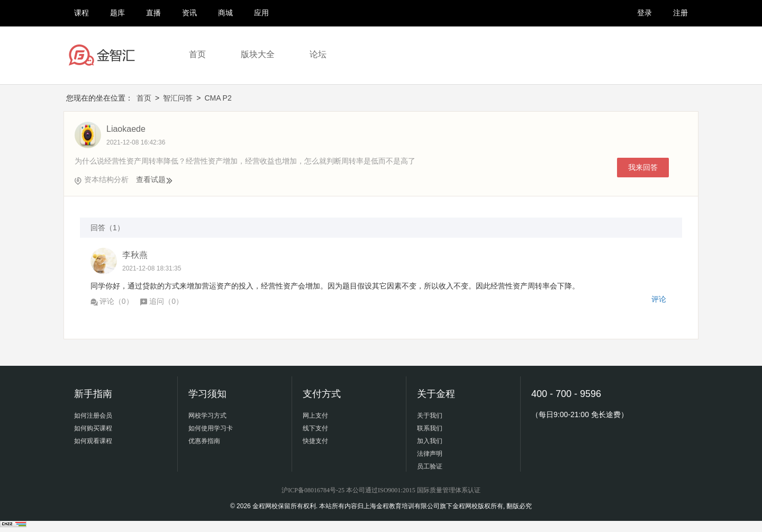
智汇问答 (178, 98)
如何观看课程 (93, 441)
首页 (197, 54)
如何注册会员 (93, 416)
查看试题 (155, 179)
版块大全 (258, 54)
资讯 (189, 13)
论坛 (318, 54)
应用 (261, 13)
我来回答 (643, 167)
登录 (645, 13)
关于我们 (430, 416)
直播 (153, 13)
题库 (117, 13)
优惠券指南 (204, 441)
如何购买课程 (93, 428)
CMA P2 (218, 98)
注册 (681, 13)
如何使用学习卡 (211, 428)
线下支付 (315, 428)
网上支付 (315, 416)
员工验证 (430, 466)
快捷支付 (315, 441)
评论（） (112, 301)
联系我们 (430, 428)
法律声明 (430, 454)
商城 (225, 13)
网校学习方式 (207, 416)
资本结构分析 (106, 179)
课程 (81, 13)
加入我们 (430, 441)
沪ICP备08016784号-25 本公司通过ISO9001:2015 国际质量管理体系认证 (381, 490)
